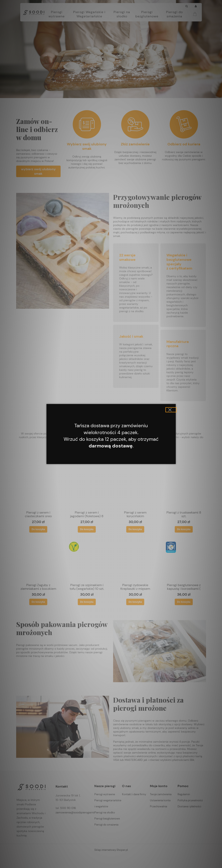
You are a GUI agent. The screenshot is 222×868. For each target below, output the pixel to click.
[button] (171, 410)
